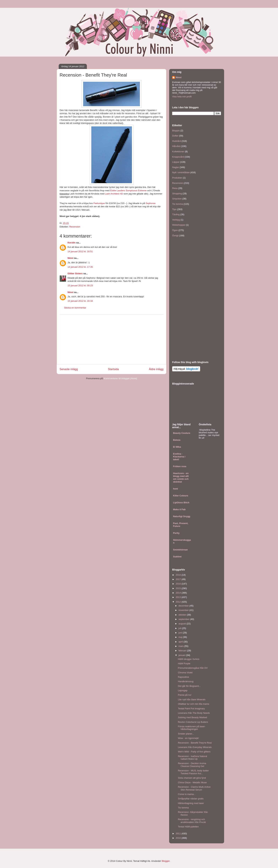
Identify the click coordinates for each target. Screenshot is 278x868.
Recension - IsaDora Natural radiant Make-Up (192, 758)
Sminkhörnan (180, 550)
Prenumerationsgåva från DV (193, 668)
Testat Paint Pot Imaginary (191, 709)
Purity (176, 533)
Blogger (166, 861)
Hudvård (176, 141)
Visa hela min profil (182, 97)
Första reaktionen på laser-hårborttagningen (192, 728)
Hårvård (176, 146)
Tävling (176, 214)
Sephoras (151, 203)
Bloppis (176, 131)
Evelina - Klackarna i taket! (179, 457)
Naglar (176, 167)
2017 (179, 579)
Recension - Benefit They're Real (195, 743)
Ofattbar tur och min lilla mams (193, 704)
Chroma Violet (185, 673)
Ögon (175, 230)
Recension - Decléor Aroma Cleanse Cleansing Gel (192, 765)
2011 (179, 834)
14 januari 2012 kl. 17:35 (80, 267)
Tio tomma (178, 204)
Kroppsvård (178, 157)
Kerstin (72, 243)
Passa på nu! (185, 695)
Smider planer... (186, 734)
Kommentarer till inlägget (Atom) (120, 378)
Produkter (177, 178)
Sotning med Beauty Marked (192, 717)
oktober (183, 615)
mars (181, 646)
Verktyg (176, 220)
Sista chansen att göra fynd (192, 778)
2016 (179, 584)
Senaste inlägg (69, 369)
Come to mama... (187, 794)
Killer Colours (181, 496)
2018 (179, 575)
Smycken (177, 199)
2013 (179, 597)
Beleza (177, 440)
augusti (183, 624)
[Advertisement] (112, 340)
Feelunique (99, 203)
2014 (179, 593)
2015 (179, 588)
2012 (179, 602)
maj (181, 637)
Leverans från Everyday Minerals (195, 747)
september (184, 619)
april (181, 642)
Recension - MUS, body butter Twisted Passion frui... (193, 772)
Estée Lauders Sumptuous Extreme (128, 190)
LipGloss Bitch (181, 503)
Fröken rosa (180, 466)
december (184, 606)
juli (180, 628)
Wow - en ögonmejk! (188, 738)
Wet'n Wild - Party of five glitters (194, 752)
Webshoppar (179, 225)
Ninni (70, 258)
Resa (175, 188)
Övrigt (175, 236)
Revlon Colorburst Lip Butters (193, 722)
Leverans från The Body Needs (194, 713)
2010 (179, 838)
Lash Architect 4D (114, 194)
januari (182, 655)
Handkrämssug (186, 681)
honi (175, 489)
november (184, 610)
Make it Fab (179, 509)
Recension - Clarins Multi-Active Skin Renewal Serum (194, 788)
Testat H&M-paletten (188, 827)
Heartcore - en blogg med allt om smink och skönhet (181, 478)
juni (181, 633)
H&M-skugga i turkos (189, 659)
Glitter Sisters (75, 273)
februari (183, 651)
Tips (174, 209)
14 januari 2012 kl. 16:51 (80, 251)
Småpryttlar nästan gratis (191, 799)
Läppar (176, 162)
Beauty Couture (182, 433)
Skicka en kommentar (75, 308)
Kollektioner (178, 151)
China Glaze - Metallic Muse (192, 782)
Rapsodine (183, 677)
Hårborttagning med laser (191, 803)
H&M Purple (184, 663)
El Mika (177, 447)
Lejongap (183, 690)
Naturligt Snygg (182, 516)
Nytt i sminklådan (181, 172)
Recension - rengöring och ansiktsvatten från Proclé (192, 821)
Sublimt (177, 557)
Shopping (177, 194)
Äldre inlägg (156, 369)
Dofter (175, 136)
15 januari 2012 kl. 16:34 (80, 301)
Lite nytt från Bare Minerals (192, 699)
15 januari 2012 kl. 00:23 (80, 286)
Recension (75, 227)
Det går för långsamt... (189, 686)
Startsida (113, 369)
